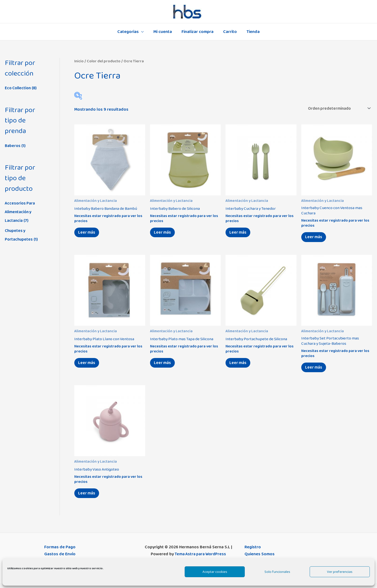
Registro (253, 552)
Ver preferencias (340, 572)
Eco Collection (19, 88)
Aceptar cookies (215, 572)
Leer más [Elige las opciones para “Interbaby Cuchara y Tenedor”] (239, 234)
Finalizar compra (198, 32)
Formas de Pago (60, 552)
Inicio (79, 61)
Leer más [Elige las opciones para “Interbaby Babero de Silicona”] (164, 234)
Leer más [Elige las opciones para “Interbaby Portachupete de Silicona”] (239, 366)
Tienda (251, 32)
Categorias (130, 32)
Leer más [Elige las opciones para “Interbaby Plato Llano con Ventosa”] (88, 366)
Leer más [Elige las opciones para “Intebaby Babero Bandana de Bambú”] (88, 234)
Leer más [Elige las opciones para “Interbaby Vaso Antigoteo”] (88, 498)
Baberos (13, 146)
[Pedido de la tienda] (336, 109)
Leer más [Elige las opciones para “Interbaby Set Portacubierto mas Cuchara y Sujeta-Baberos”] (315, 371)
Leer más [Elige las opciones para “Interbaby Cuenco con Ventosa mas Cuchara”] (315, 238)
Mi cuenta (164, 32)
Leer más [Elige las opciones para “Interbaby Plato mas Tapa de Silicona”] (164, 366)
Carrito (229, 32)
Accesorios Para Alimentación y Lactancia (21, 212)
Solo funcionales (277, 572)
